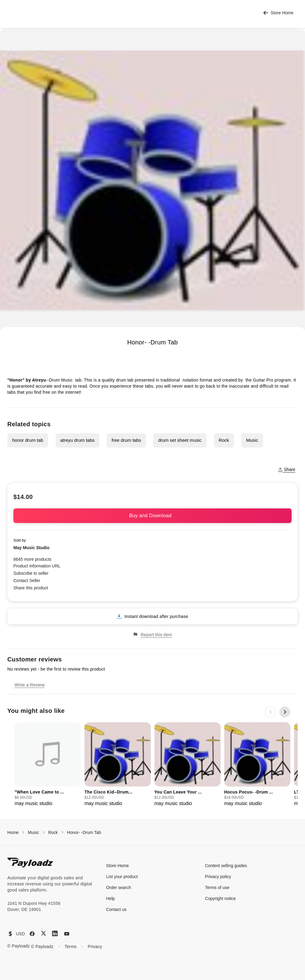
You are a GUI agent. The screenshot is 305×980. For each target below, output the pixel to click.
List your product (122, 877)
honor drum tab (28, 440)
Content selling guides (226, 866)
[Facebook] (32, 934)
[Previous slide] (270, 712)
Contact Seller (27, 581)
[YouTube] (67, 934)
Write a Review (30, 685)
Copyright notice (220, 898)
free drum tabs (126, 440)
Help (110, 898)
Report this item (152, 635)
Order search (119, 888)
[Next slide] (285, 712)
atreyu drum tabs (78, 440)
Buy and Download (153, 516)
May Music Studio (31, 548)
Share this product (31, 588)
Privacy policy (218, 877)
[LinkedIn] (55, 933)
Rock (224, 440)
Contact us (116, 909)
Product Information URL (37, 566)
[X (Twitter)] (44, 933)
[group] (48, 765)
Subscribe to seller (31, 573)
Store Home (278, 13)
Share (287, 469)
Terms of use (217, 888)
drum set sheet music (180, 440)
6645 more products (32, 559)
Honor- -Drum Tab (84, 832)
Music (252, 440)
